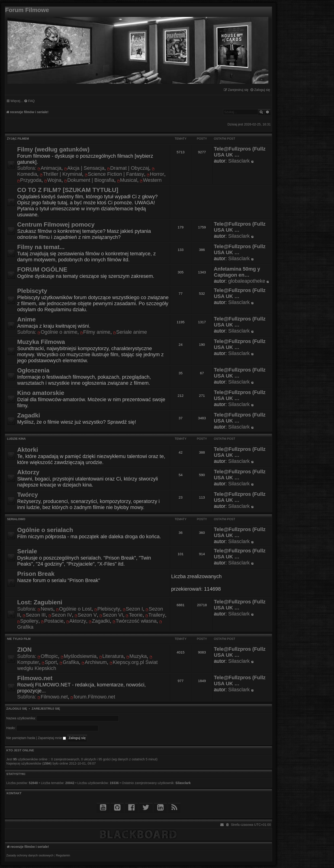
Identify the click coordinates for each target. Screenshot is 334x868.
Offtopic (48, 656)
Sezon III (34, 615)
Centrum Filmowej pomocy (56, 224)
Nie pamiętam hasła (21, 738)
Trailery (155, 615)
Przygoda (29, 180)
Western (151, 180)
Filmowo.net (35, 678)
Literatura (111, 656)
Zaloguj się (17, 709)
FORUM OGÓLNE (42, 269)
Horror (155, 174)
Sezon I (133, 609)
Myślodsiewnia (79, 656)
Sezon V (86, 615)
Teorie (134, 615)
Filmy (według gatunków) (53, 149)
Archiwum (94, 662)
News (45, 609)
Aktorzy (28, 472)
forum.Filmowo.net (93, 697)
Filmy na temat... (41, 247)
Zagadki (29, 415)
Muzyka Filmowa (41, 342)
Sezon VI (111, 615)
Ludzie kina (16, 439)
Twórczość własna (135, 621)
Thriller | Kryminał (61, 174)
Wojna (53, 180)
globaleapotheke (247, 281)
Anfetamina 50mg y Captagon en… (237, 272)
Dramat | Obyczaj (128, 168)
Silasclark (239, 161)
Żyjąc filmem (18, 139)
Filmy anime (95, 332)
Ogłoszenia (33, 370)
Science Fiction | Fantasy (114, 174)
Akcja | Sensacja (84, 168)
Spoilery (28, 621)
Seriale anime (130, 332)
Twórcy (27, 495)
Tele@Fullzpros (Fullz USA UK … (240, 152)
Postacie (52, 621)
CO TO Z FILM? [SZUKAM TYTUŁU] (68, 190)
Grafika (69, 662)
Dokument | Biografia (89, 180)
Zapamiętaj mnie (52, 738)
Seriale (27, 551)
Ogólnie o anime (57, 332)
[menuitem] (260, 90)
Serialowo (16, 519)
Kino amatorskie (41, 393)
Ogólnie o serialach (45, 530)
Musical (127, 180)
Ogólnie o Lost (74, 609)
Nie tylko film (19, 639)
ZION (24, 650)
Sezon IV (60, 615)
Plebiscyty (32, 291)
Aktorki (28, 450)
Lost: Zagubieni (40, 602)
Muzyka (137, 656)
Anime (26, 319)
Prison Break (36, 574)
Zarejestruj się (46, 709)
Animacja (49, 168)
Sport (49, 662)
